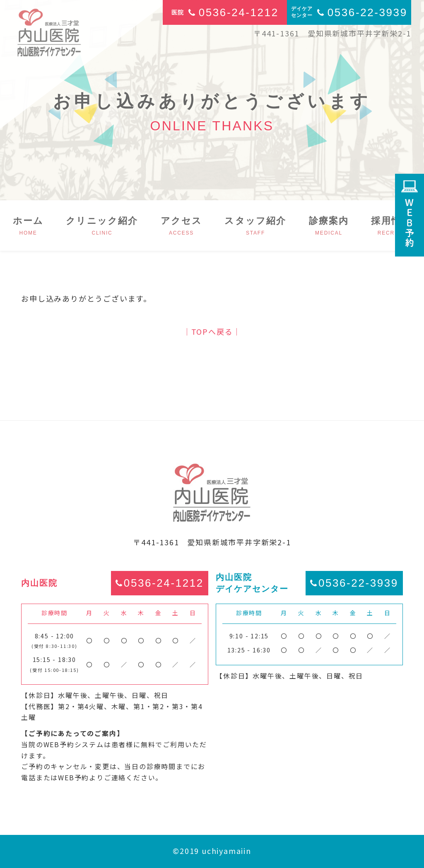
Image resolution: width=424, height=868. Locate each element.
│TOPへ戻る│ (212, 331)
